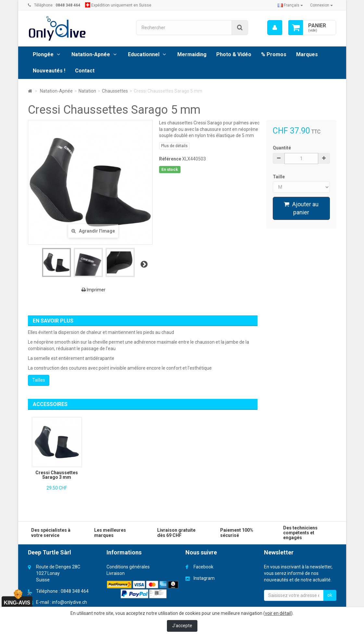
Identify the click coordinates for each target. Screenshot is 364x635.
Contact (85, 71)
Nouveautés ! (49, 71)
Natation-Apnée (91, 54)
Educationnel (144, 54)
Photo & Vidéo (234, 54)
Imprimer (94, 290)
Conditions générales (128, 567)
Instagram (204, 578)
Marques (307, 54)
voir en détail (278, 613)
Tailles (39, 380)
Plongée (43, 54)
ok (330, 595)
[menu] (274, 28)
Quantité (282, 148)
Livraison (116, 573)
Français (290, 5)
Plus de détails (174, 146)
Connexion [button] (321, 5)
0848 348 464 (75, 591)
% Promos (274, 54)
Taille (279, 177)
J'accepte (182, 626)
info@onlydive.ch (69, 602)
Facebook (203, 567)
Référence (170, 159)
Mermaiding (192, 54)
